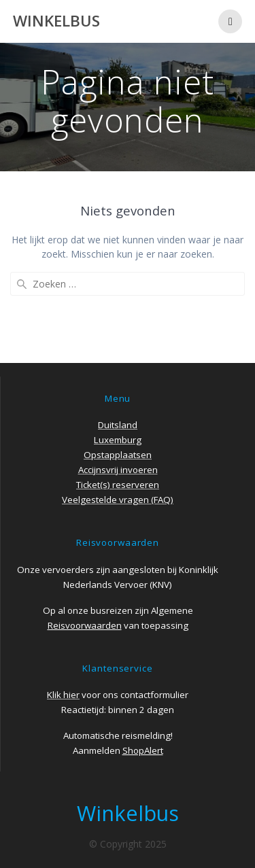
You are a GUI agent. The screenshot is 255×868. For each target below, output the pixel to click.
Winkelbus (56, 21)
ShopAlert (143, 750)
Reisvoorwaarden (85, 625)
